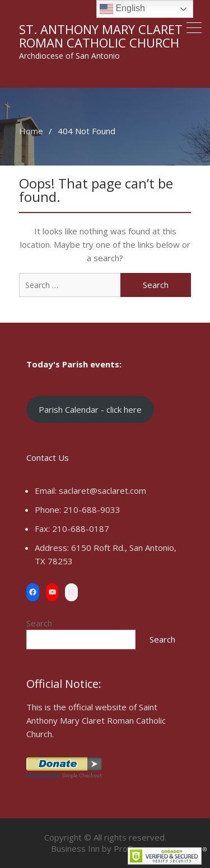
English (122, 9)
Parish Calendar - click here (90, 409)
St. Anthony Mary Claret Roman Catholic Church (101, 36)
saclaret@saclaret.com (102, 490)
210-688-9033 (92, 510)
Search (39, 623)
